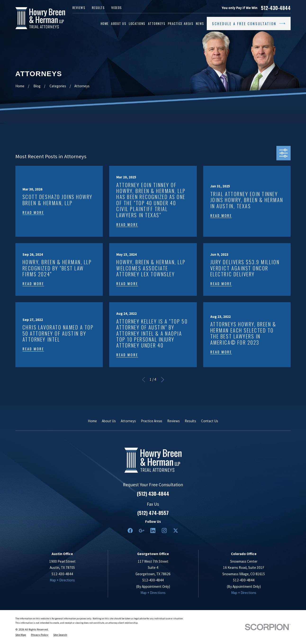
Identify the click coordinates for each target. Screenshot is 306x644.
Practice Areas (152, 421)
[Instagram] (164, 530)
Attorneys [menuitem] (157, 23)
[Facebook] (130, 530)
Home (92, 421)
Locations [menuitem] (137, 23)
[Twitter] (176, 530)
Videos (117, 8)
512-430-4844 (276, 8)
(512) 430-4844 (153, 494)
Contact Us (210, 421)
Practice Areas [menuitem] (181, 23)
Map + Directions (62, 580)
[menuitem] (21, 635)
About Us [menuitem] (119, 23)
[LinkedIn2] (153, 530)
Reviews (79, 8)
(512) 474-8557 (153, 513)
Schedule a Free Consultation (249, 23)
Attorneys (128, 421)
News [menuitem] (200, 23)
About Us (109, 421)
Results (98, 8)
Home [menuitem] (105, 23)
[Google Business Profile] (142, 530)
